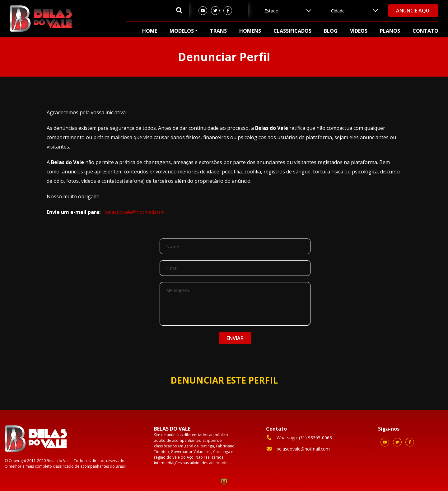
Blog (331, 31)
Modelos (182, 31)
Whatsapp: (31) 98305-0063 (299, 437)
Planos (390, 31)
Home (150, 31)
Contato (425, 31)
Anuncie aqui (413, 11)
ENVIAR (235, 338)
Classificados (292, 31)
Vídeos (359, 31)
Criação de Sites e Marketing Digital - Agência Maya (224, 482)
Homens (250, 31)
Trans (218, 31)
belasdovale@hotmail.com (134, 212)
